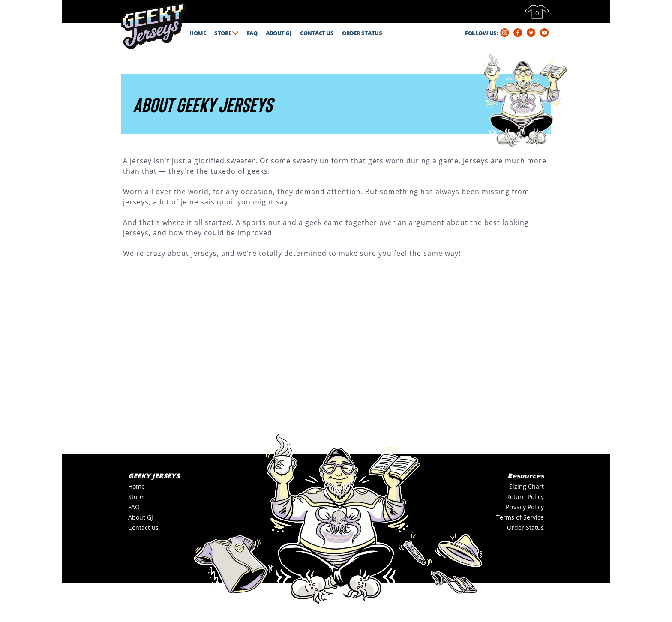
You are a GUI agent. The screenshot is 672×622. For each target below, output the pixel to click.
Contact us (143, 527)
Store (136, 497)
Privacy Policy (525, 507)
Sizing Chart (526, 486)
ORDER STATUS (362, 33)
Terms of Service (520, 517)
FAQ (252, 33)
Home (136, 486)
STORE (226, 33)
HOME (198, 33)
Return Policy (525, 497)
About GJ (141, 517)
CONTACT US (317, 33)
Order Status (525, 527)
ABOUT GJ (279, 33)
